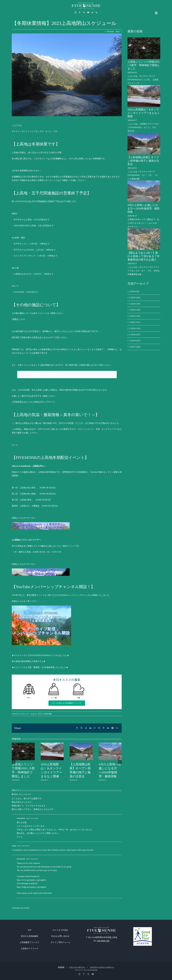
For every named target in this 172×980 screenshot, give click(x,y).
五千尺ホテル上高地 (23, 220)
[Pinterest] (103, 728)
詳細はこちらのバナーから (24, 518)
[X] (81, 728)
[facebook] (80, 12)
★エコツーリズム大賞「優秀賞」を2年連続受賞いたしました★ (40, 667)
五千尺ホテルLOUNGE (24, 250)
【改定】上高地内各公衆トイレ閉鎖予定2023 (39, 374)
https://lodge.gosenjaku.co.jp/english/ (32, 887)
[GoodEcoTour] (143, 928)
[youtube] (88, 12)
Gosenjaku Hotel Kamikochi (28, 876)
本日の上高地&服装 (45, 714)
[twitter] (84, 12)
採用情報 (61, 967)
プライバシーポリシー (77, 967)
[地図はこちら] (18, 319)
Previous (110, 31)
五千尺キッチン (21, 244)
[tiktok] (92, 12)
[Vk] (108, 728)
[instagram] (76, 12)
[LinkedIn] (90, 728)
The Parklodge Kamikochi (27, 883)
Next (118, 31)
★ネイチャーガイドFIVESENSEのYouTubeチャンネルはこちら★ (40, 655)
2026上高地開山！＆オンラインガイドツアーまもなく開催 (144, 113)
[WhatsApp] (95, 728)
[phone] (97, 12)
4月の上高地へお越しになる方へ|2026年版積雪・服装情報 (143, 208)
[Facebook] (77, 728)
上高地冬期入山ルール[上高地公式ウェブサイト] (33, 402)
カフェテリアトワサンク (25, 256)
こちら (21, 601)
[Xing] (113, 728)
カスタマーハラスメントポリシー (102, 967)
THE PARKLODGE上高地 (25, 226)
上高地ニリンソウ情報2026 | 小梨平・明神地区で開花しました (144, 65)
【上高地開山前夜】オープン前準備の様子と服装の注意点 (143, 161)
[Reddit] (86, 728)
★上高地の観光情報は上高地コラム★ (29, 661)
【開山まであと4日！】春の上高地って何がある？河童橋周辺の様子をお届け (143, 256)
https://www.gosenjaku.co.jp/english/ (31, 880)
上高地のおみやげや (23, 274)
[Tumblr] (99, 728)
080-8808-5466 (104, 941)
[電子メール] (117, 728)
